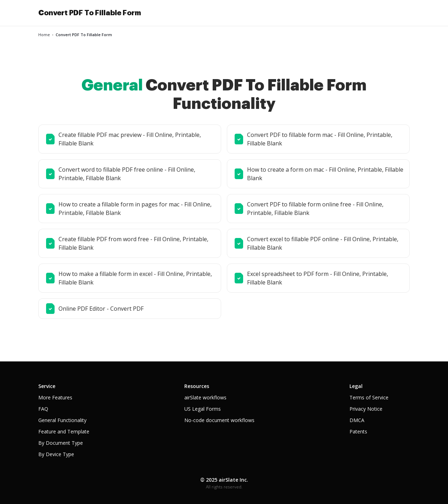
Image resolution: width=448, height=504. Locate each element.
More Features (55, 397)
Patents (358, 431)
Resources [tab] (197, 386)
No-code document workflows (219, 420)
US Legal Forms (203, 409)
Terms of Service (369, 397)
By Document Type (61, 443)
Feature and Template (64, 431)
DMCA (357, 420)
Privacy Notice (366, 409)
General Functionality (62, 420)
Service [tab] (47, 386)
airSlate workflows (205, 397)
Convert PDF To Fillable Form (90, 13)
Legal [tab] (356, 386)
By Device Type (56, 454)
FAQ (43, 409)
